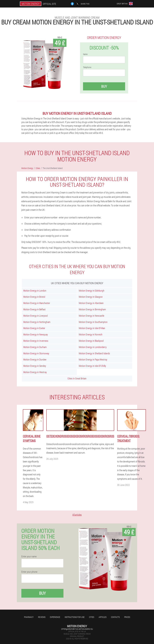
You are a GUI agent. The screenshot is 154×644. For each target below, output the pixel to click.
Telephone (87, 67)
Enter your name (29, 556)
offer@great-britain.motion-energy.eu (77, 629)
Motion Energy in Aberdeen (91, 303)
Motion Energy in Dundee (35, 359)
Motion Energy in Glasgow (91, 297)
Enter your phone (29, 572)
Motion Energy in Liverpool (35, 316)
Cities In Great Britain (77, 378)
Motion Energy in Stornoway (36, 353)
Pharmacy (29, 617)
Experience (55, 617)
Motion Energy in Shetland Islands (94, 353)
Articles (103, 617)
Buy (104, 86)
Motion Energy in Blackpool (91, 341)
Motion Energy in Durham (35, 347)
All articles (77, 515)
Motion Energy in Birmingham (92, 309)
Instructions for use (75, 617)
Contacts (115, 617)
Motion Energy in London (35, 291)
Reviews (42, 617)
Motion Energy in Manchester (37, 303)
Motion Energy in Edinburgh (92, 291)
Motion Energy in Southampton (93, 322)
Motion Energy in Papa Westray (93, 359)
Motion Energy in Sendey (35, 366)
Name (85, 54)
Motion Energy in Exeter (34, 328)
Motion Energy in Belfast (34, 309)
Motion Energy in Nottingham (37, 322)
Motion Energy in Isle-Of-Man (92, 328)
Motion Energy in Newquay (36, 334)
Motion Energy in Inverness (36, 341)
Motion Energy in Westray (35, 372)
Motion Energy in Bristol (34, 297)
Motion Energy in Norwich (91, 334)
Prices (127, 617)
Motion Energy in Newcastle (92, 316)
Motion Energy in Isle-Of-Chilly (92, 366)
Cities (92, 617)
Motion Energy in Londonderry (93, 347)
